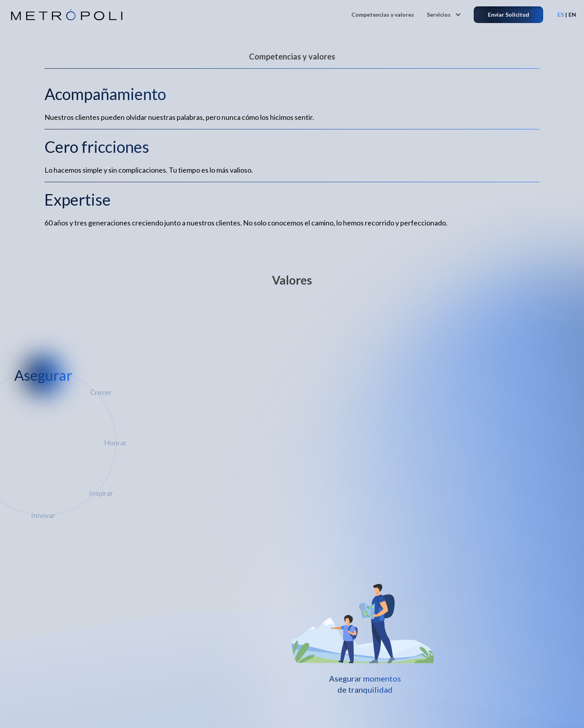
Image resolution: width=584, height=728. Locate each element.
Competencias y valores (383, 14)
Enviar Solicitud (509, 14)
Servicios (444, 14)
